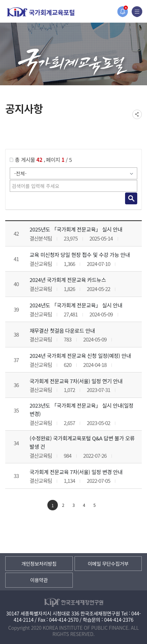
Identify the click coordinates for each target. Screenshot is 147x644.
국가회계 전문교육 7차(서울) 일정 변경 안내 (76, 472)
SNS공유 (137, 114)
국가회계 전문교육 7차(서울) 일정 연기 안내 (76, 381)
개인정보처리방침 (39, 564)
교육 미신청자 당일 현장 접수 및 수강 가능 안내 (80, 255)
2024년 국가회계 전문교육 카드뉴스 (68, 280)
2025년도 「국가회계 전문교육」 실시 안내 (76, 229)
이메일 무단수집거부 (108, 564)
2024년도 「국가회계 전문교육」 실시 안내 (76, 305)
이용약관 (39, 580)
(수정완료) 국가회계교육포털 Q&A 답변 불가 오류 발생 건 (82, 442)
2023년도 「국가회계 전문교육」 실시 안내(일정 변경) (82, 410)
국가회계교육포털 (41, 12)
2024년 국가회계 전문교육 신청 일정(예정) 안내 (80, 356)
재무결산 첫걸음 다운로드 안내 (62, 331)
